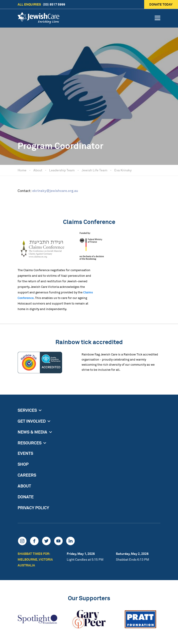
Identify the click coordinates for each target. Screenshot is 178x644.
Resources (30, 443)
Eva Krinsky (123, 170)
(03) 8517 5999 (41, 4)
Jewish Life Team (94, 170)
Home (22, 170)
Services (27, 410)
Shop (23, 464)
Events (25, 453)
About (38, 170)
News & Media (32, 432)
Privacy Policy (33, 508)
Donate (26, 497)
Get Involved (32, 421)
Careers (27, 475)
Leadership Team (62, 170)
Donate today (161, 4)
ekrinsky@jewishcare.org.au (55, 191)
